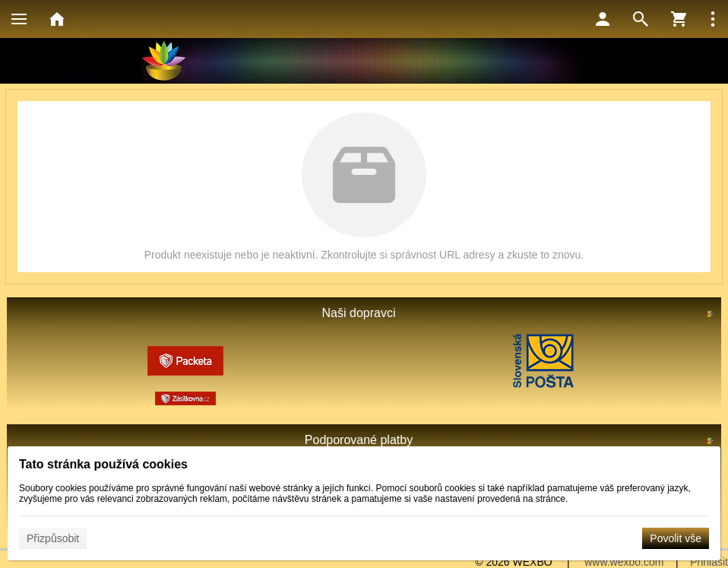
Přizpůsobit (53, 538)
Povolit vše (676, 538)
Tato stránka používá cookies (103, 464)
